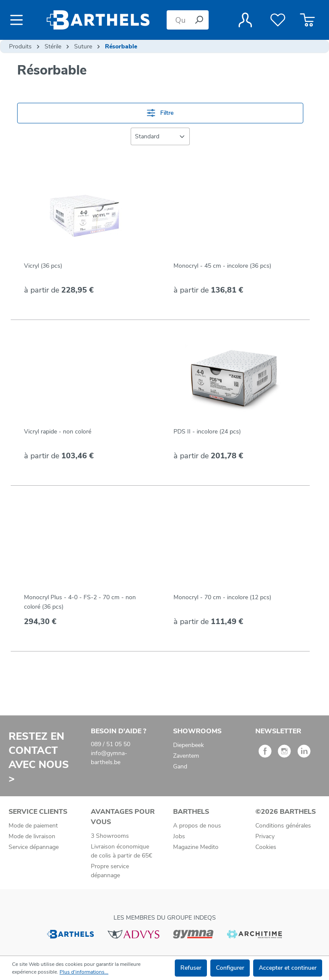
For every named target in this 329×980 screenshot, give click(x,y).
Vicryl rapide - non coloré (58, 432)
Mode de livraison (32, 836)
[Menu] (19, 20)
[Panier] (307, 20)
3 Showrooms (110, 836)
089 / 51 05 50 (111, 744)
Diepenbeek (188, 745)
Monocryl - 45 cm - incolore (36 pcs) (222, 266)
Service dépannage (34, 847)
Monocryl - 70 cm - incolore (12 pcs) (222, 597)
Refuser (191, 968)
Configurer (230, 968)
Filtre (160, 113)
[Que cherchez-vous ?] (178, 20)
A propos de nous (197, 826)
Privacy (265, 836)
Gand (180, 766)
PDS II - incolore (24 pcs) (207, 432)
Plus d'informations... (84, 972)
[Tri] (160, 136)
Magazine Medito (196, 847)
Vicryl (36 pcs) (43, 266)
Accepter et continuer (288, 968)
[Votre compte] (245, 20)
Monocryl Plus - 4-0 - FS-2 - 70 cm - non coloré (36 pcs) (80, 602)
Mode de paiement (33, 826)
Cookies (266, 847)
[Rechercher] (199, 20)
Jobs (179, 836)
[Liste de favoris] (278, 20)
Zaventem (186, 756)
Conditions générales (283, 826)
